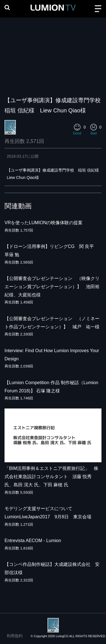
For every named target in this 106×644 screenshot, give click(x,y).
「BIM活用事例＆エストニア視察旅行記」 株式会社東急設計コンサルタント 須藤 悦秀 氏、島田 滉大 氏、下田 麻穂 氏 (51, 477)
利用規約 (15, 636)
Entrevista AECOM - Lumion (33, 541)
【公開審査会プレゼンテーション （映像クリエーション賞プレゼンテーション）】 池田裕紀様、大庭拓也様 (52, 287)
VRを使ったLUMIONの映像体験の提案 (44, 223)
